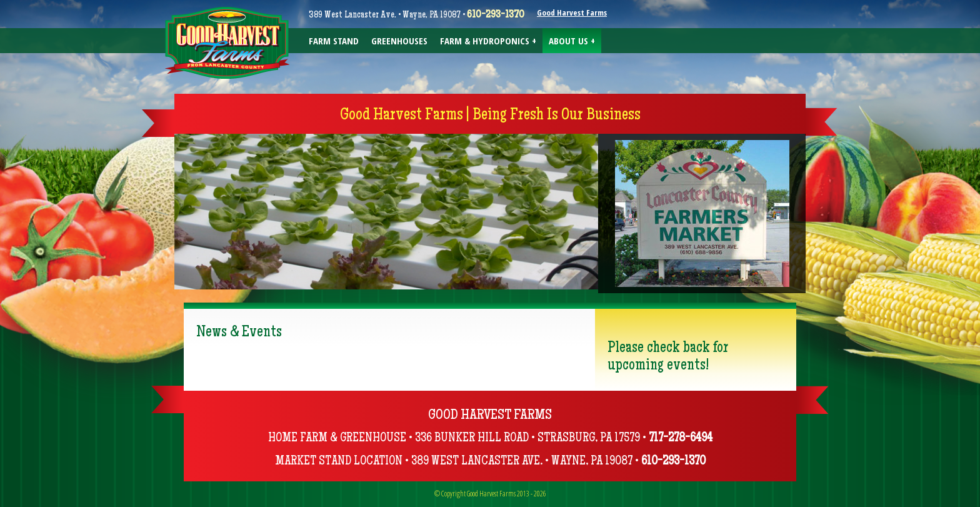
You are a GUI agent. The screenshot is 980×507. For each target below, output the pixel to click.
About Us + (572, 41)
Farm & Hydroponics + (488, 41)
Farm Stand (334, 41)
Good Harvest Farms (572, 13)
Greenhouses (399, 41)
